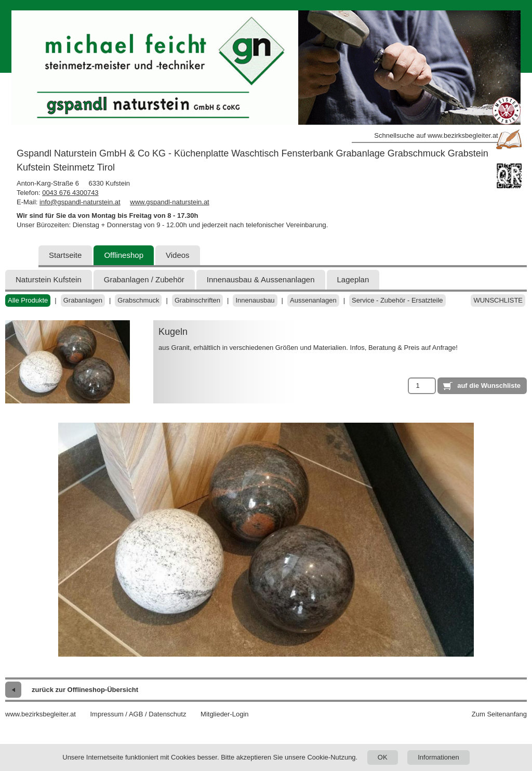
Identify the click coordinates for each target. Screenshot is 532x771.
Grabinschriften (197, 300)
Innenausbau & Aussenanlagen (261, 279)
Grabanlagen (83, 300)
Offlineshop (124, 255)
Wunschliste (498, 300)
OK (383, 757)
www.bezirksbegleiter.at (41, 714)
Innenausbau (255, 300)
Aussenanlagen (313, 300)
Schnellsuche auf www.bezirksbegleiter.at (436, 135)
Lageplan (353, 279)
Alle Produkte (28, 300)
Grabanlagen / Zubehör (144, 279)
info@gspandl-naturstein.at (80, 202)
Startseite (65, 255)
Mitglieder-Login (225, 714)
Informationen (438, 757)
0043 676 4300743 (70, 193)
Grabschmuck (138, 300)
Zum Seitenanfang (499, 714)
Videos (178, 255)
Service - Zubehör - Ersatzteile (397, 300)
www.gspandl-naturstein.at (169, 202)
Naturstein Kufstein (49, 279)
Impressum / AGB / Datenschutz (138, 714)
